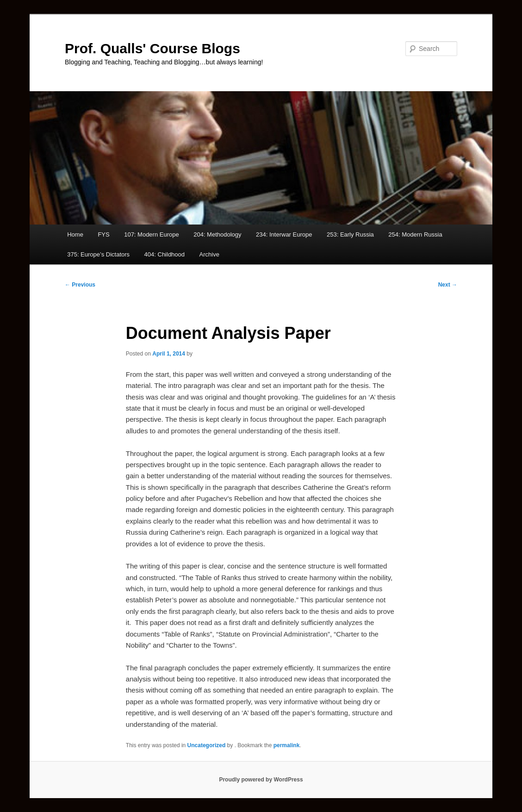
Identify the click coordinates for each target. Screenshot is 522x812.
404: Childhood (165, 254)
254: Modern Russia (415, 234)
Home (75, 234)
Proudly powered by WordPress (261, 780)
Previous (80, 285)
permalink (287, 745)
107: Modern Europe (152, 234)
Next (448, 285)
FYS (103, 234)
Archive (209, 254)
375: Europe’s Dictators (98, 254)
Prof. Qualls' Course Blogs (152, 48)
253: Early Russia (350, 234)
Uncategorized (207, 745)
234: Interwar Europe (284, 234)
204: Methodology (217, 234)
